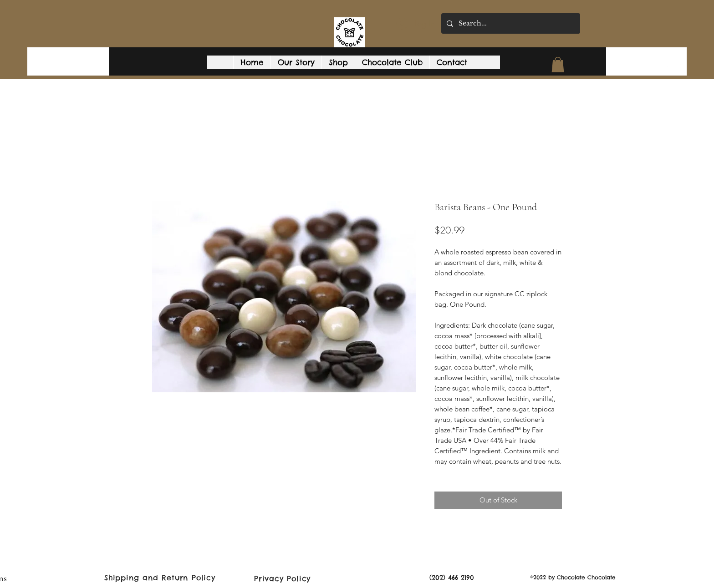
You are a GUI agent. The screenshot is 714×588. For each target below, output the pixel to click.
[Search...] (510, 23)
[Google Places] (665, 68)
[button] (558, 64)
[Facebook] (679, 68)
